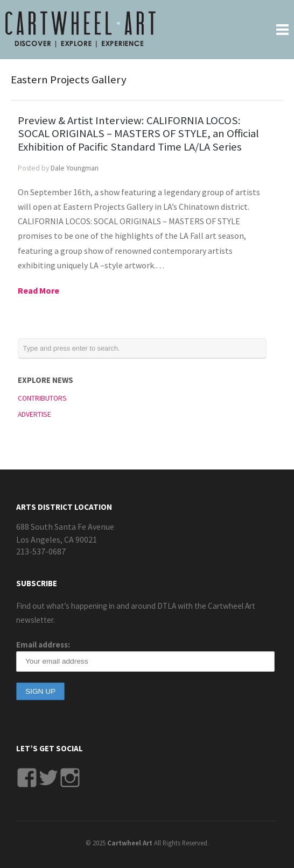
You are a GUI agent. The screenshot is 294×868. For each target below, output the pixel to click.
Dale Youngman (75, 168)
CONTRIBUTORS (42, 398)
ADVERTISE (34, 414)
